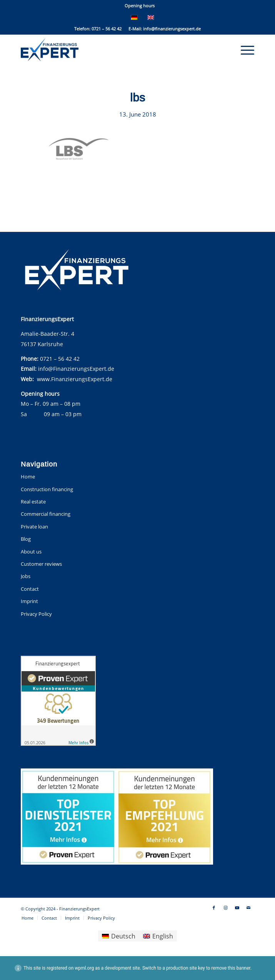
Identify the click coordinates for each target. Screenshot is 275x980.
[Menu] (244, 50)
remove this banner (231, 968)
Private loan (34, 527)
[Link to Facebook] (214, 908)
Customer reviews (41, 564)
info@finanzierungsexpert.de (172, 29)
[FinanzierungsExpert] (114, 50)
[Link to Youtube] (237, 908)
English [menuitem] (163, 936)
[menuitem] (140, 6)
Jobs (26, 576)
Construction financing (47, 489)
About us (31, 552)
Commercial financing (46, 514)
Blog (26, 539)
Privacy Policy (36, 614)
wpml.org (84, 968)
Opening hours (140, 6)
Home (28, 477)
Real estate (33, 502)
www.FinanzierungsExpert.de (75, 379)
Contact (30, 589)
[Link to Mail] (248, 908)
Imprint (29, 601)
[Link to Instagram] (225, 908)
